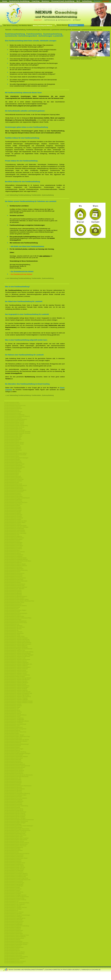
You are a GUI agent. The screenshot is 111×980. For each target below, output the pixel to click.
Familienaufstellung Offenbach (13, 790)
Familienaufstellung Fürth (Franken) (15, 532)
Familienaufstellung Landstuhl (13, 706)
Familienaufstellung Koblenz (12, 615)
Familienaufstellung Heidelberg (13, 556)
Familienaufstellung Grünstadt (13, 547)
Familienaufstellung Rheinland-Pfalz (15, 834)
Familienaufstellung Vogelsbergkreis (15, 918)
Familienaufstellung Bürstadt (12, 476)
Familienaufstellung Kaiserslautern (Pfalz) (16, 599)
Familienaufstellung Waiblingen (13, 924)
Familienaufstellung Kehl (11, 609)
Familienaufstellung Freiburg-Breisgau (15, 526)
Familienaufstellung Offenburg (13, 792)
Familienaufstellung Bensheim (13, 450)
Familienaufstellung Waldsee (13, 927)
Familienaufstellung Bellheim (13, 449)
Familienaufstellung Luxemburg (13, 723)
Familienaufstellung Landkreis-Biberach (16, 646)
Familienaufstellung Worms (12, 951)
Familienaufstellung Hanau (12, 550)
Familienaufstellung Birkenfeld (13, 462)
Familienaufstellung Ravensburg (14, 809)
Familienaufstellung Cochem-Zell (14, 479)
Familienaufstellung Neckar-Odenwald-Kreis (17, 766)
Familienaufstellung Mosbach (13, 761)
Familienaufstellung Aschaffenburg (14, 415)
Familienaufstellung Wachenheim (14, 921)
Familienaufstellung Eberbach (13, 495)
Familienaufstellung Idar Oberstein (14, 589)
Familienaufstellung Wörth (12, 949)
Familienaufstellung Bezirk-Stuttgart (15, 817)
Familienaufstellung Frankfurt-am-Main (15, 521)
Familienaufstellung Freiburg (12, 524)
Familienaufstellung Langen (12, 707)
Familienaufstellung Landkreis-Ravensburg (17, 686)
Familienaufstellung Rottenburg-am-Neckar (17, 854)
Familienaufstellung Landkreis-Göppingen (16, 663)
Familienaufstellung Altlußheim (13, 409)
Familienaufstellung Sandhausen (14, 864)
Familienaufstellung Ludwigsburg (14, 718)
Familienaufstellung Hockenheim (14, 579)
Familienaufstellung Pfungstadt (13, 800)
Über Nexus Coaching (10, 26)
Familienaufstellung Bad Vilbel (13, 436)
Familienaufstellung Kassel (12, 607)
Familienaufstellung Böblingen (13, 469)
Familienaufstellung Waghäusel (13, 923)
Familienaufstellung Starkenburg (14, 892)
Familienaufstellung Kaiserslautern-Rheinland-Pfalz (19, 601)
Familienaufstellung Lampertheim (14, 633)
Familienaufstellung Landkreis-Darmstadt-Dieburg (19, 652)
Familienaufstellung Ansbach (13, 413)
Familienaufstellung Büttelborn (13, 478)
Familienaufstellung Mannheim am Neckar (17, 740)
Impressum (50, 20)
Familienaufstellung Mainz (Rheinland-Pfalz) (17, 737)
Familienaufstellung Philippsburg (14, 801)
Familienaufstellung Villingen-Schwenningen (17, 915)
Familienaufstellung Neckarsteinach (15, 767)
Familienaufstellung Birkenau (13, 461)
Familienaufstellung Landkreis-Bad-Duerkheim (18, 643)
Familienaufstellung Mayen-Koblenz (15, 676)
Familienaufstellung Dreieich (12, 493)
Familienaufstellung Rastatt (12, 807)
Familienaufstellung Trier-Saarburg (14, 904)
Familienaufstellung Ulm (11, 910)
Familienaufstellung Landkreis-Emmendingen (17, 653)
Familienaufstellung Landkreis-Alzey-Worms (17, 641)
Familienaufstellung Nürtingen (13, 783)
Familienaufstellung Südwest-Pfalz (14, 898)
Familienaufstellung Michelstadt (13, 755)
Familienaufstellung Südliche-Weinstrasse (16, 897)
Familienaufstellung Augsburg (13, 418)
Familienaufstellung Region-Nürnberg (15, 752)
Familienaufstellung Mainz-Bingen (14, 735)
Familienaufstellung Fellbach (13, 513)
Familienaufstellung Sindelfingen (14, 886)
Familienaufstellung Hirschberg (13, 575)
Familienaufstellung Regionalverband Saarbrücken (19, 820)
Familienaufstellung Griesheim (13, 544)
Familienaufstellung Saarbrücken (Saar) (16, 858)
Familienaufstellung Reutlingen (13, 827)
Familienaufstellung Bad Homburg (14, 427)
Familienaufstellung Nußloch (12, 784)
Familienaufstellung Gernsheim (13, 539)
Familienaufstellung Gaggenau (13, 536)
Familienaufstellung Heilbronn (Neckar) (16, 566)
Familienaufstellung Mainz (12, 733)
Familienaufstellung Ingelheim (13, 592)
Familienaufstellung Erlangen (13, 507)
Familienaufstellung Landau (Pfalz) (14, 636)
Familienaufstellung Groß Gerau (14, 546)
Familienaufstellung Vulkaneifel (13, 920)
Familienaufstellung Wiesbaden (13, 941)
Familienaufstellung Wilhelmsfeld (14, 947)
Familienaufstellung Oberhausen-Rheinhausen (18, 786)
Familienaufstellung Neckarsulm (14, 769)
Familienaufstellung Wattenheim (14, 931)
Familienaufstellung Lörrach (12, 716)
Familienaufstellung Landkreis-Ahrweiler (16, 638)
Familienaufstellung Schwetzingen (14, 883)
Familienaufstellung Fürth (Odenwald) (15, 533)
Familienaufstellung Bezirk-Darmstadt (15, 455)
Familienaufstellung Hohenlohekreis (15, 584)
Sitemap (77, 20)
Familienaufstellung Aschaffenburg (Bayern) (17, 416)
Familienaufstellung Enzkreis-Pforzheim (16, 502)
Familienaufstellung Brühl (12, 473)
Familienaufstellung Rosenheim (13, 850)
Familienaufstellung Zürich (12, 960)
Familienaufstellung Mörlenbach (13, 758)
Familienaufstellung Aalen (12, 402)
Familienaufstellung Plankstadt (13, 804)
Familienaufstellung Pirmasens (13, 803)
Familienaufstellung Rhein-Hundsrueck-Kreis (17, 830)
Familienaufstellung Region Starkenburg (16, 821)
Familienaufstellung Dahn (12, 482)
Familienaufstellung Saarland (13, 860)
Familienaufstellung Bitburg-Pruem (14, 464)
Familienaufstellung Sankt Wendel (14, 869)
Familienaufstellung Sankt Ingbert (14, 866)
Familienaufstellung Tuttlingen (13, 909)
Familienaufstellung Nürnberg (13, 781)
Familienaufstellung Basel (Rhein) (14, 442)
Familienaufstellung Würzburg (13, 955)
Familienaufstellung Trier (11, 901)
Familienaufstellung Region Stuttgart (15, 823)
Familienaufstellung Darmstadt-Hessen (16, 486)
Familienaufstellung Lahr (11, 630)
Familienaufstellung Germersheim (14, 538)
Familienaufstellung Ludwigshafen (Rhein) (16, 721)
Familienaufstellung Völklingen (13, 917)
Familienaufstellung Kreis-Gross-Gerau (16, 623)
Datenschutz (64, 20)
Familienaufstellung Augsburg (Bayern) (16, 419)
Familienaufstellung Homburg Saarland (16, 587)
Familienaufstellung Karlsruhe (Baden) (15, 606)
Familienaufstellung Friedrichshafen (15, 530)
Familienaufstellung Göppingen (13, 543)
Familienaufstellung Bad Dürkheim (14, 421)
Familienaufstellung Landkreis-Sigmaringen (17, 695)
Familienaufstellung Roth (11, 852)
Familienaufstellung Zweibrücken (14, 963)
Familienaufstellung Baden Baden (14, 424)
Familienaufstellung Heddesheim (14, 555)
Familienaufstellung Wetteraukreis (14, 938)
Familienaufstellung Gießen (12, 541)
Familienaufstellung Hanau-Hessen (14, 552)
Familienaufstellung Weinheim (13, 932)
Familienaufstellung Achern (12, 404)
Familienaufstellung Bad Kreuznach (15, 430)
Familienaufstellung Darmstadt (13, 484)
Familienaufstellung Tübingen (13, 906)
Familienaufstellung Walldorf (12, 929)
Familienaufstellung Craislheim (13, 481)
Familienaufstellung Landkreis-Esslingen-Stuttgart (19, 655)
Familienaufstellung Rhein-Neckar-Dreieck (17, 843)
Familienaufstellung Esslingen (13, 510)
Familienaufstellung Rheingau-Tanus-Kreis (17, 829)
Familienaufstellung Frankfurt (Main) (15, 522)
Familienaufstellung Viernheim (13, 914)
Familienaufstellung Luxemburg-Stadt (15, 724)
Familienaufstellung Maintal (12, 730)
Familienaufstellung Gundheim (13, 549)
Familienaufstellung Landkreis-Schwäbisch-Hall (18, 693)
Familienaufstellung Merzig (12, 750)
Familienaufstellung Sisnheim (13, 889)
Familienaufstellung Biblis (12, 456)
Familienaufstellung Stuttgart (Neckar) (15, 895)
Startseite (8, 30)
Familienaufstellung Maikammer (13, 727)
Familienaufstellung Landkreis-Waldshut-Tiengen (18, 701)
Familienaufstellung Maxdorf (12, 746)
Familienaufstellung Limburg (12, 713)
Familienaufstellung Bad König (13, 429)
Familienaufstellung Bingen (12, 459)
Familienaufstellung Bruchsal (13, 472)
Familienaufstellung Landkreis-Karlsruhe (16, 669)
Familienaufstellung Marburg (12, 743)
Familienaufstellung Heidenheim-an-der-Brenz (18, 561)
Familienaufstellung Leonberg (13, 712)
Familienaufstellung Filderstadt (13, 515)
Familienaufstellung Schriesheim (14, 872)
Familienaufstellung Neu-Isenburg (14, 770)
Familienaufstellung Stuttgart (13, 894)
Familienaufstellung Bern (11, 452)
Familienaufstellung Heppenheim (14, 569)
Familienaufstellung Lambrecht (13, 632)
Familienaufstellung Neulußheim (14, 772)
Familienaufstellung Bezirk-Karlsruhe (15, 815)
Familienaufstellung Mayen (12, 747)
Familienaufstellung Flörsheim (13, 516)
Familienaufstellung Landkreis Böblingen (16, 647)
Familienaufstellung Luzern (12, 726)
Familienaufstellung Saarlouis (13, 861)
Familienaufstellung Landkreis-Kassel (15, 670)
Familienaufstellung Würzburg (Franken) (16, 957)
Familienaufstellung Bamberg (13, 439)
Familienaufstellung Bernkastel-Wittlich (16, 453)
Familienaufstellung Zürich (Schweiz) (15, 961)
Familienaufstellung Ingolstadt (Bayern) (16, 596)
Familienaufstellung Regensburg (14, 810)
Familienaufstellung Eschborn (13, 509)
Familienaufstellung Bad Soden (13, 435)
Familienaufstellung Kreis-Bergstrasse (15, 621)
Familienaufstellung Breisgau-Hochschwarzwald (18, 649)
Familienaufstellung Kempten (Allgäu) (15, 610)
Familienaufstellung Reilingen (13, 824)
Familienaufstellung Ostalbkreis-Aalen (15, 795)
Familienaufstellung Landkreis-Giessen (16, 661)
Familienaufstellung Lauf (11, 709)
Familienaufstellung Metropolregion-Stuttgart (17, 753)
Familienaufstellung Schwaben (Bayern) (16, 874)
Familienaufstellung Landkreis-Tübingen (16, 698)
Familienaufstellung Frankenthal (14, 518)
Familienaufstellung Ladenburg (13, 626)
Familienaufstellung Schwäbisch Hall (15, 877)
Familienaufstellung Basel (12, 441)
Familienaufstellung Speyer (12, 890)
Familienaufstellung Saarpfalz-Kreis (15, 863)
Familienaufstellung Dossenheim (14, 492)
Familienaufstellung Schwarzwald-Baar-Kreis (17, 880)
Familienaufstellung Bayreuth (13, 447)
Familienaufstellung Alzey (12, 410)
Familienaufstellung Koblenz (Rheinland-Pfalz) (18, 618)
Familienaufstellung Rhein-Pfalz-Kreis (15, 835)
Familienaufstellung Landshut (13, 704)
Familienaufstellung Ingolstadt (13, 593)
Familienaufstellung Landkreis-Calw (15, 650)
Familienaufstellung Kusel (12, 624)
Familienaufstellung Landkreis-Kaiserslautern (17, 667)
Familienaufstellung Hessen (12, 572)
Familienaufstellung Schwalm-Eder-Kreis (16, 878)
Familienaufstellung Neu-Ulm (13, 778)
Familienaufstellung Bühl (11, 475)
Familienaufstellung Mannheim (13, 738)
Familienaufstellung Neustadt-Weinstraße (16, 777)
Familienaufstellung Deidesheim (14, 487)
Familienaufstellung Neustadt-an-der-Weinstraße (18, 775)
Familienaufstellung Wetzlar (12, 940)
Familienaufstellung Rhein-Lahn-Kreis (15, 832)
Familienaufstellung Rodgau (12, 849)
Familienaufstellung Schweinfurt (13, 881)
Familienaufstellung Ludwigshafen (14, 720)
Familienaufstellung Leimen (12, 710)
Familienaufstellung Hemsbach (13, 567)
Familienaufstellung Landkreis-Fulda (15, 658)
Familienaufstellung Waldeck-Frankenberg (17, 926)
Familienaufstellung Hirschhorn (13, 576)
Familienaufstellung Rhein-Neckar (14, 841)
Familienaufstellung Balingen (13, 438)
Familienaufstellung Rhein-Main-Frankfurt (16, 838)
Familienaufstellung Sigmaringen (14, 884)
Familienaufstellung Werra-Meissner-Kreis (16, 935)
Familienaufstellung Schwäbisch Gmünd (16, 875)
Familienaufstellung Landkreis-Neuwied (16, 681)
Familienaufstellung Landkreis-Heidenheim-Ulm (18, 664)
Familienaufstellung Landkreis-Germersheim (17, 660)
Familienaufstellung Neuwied (13, 780)
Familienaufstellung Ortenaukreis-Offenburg (17, 793)
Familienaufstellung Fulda (12, 535)
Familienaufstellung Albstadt (12, 407)
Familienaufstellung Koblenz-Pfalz (14, 616)
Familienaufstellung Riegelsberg (14, 847)
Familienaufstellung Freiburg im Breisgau (16, 527)
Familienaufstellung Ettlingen (13, 512)
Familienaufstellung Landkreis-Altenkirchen (17, 640)
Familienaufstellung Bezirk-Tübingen (15, 818)
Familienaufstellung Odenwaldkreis (14, 789)
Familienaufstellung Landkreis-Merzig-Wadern (18, 678)
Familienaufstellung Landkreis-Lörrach (15, 673)
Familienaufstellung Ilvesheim (13, 590)
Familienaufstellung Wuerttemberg (14, 954)
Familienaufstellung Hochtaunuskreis (15, 578)
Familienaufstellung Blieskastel (13, 466)
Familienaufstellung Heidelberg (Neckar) (16, 559)
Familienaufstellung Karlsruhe (13, 604)
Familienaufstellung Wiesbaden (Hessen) (16, 943)
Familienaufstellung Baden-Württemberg (16, 425)
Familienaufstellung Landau (12, 635)
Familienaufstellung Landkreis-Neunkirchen (17, 680)
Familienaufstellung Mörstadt (13, 760)
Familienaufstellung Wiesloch (13, 946)
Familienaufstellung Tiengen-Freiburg (15, 900)
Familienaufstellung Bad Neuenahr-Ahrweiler (17, 432)
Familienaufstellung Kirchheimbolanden (16, 613)
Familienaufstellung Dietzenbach (14, 489)
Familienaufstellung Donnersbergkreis (15, 490)
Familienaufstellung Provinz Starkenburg (16, 806)
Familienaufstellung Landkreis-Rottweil (15, 689)
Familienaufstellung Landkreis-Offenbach (16, 683)
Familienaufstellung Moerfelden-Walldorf (16, 757)
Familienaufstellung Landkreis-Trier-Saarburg (17, 696)
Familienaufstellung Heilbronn (13, 563)
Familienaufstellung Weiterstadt (13, 934)
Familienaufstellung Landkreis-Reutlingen (16, 687)
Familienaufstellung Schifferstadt (14, 870)
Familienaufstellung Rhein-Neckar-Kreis (16, 844)
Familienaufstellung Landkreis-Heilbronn (16, 666)
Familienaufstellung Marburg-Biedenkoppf (16, 744)
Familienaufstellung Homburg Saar (14, 586)
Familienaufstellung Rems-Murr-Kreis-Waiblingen (19, 826)
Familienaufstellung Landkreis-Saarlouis (16, 690)
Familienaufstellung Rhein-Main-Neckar (16, 840)
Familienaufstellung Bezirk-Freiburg (15, 813)
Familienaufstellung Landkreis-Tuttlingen (16, 700)
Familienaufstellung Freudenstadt (14, 529)
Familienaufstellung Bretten (12, 470)
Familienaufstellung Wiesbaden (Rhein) (16, 944)
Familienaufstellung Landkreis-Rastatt (15, 684)
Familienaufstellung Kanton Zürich (14, 603)
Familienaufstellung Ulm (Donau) (14, 912)
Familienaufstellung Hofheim (12, 583)
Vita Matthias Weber (25, 26)
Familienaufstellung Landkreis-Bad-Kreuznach (18, 644)
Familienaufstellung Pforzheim (13, 797)
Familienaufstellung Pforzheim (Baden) (16, 798)
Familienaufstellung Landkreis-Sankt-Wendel (17, 692)
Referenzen (74, 25)
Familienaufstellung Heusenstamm (14, 573)
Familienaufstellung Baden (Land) (14, 422)
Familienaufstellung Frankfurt (13, 519)
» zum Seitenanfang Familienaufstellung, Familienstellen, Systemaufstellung (29, 195)
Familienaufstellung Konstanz (13, 619)
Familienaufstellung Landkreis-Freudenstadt (17, 656)
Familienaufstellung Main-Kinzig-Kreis (15, 729)
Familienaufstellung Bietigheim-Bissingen (16, 458)
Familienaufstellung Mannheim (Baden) (16, 741)
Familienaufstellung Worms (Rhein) (14, 952)
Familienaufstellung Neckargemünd (15, 764)
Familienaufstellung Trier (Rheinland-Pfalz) (17, 903)
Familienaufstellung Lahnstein (13, 629)
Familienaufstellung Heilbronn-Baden (15, 564)
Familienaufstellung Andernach (13, 412)
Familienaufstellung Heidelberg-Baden (15, 558)
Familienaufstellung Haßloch (12, 553)
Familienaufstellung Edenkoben (13, 496)
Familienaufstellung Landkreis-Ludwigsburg (17, 675)
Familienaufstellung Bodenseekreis (14, 467)
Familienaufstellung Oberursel (13, 787)
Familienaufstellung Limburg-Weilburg (15, 715)
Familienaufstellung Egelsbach (13, 499)
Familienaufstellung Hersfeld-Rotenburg (16, 570)
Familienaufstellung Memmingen (14, 749)
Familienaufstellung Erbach (12, 506)
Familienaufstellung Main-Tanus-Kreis (15, 732)
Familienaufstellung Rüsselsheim (14, 855)
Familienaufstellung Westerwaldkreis (15, 937)
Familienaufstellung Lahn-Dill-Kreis (14, 627)
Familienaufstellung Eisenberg (13, 501)
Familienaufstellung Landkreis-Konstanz (16, 672)
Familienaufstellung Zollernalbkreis (14, 958)
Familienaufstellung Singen (12, 887)
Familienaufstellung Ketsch (12, 612)
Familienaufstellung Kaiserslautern (14, 598)
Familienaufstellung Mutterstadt (13, 763)
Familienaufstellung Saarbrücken (14, 857)
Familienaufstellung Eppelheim (13, 504)
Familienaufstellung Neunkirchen (14, 773)
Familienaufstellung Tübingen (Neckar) (16, 907)
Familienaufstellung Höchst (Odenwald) (16, 581)
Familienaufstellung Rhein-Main (13, 837)
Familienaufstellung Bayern (12, 446)
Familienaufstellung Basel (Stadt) (14, 444)
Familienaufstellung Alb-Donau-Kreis (15, 405)
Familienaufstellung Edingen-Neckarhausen (17, 498)
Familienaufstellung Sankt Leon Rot (15, 867)
